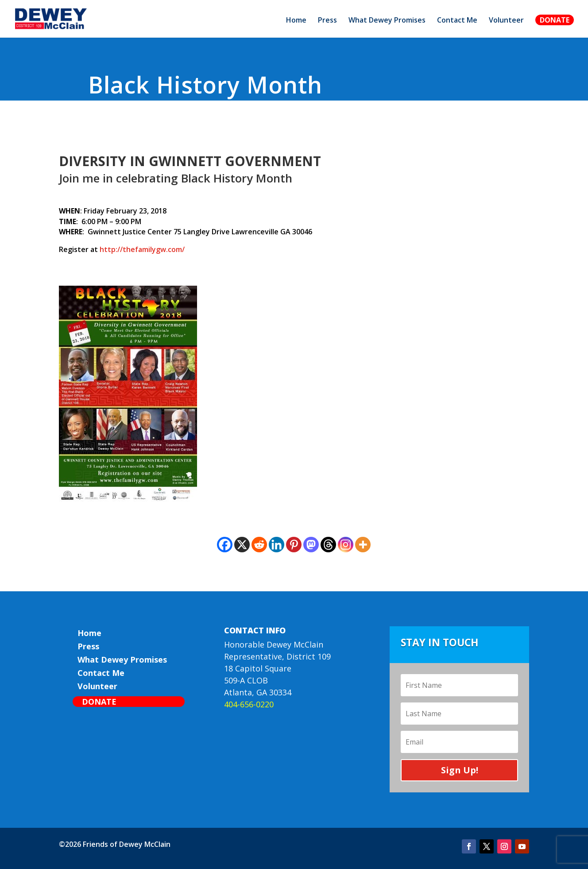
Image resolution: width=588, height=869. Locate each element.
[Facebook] (225, 545)
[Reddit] (259, 545)
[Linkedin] (277, 545)
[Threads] (328, 545)
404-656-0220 (249, 704)
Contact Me (457, 21)
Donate (555, 20)
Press (327, 21)
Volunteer (506, 21)
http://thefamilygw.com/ (142, 249)
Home (296, 21)
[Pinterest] (294, 545)
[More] (363, 545)
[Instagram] (346, 545)
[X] (242, 545)
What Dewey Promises (387, 21)
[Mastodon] (311, 545)
